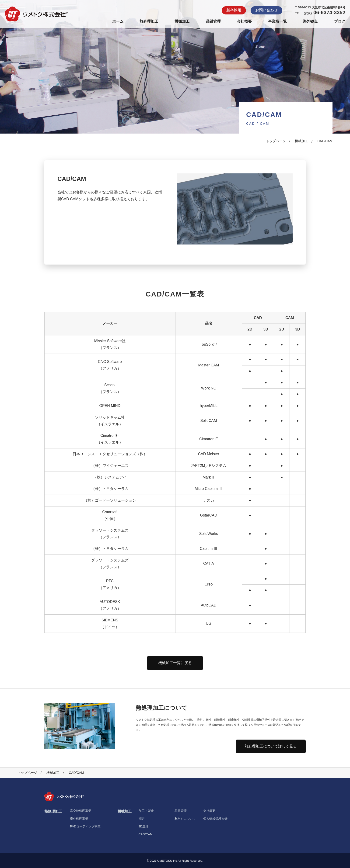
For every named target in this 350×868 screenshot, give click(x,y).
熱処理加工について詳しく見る (271, 746)
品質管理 (213, 21)
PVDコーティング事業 (85, 826)
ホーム (118, 21)
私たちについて (185, 819)
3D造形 (144, 826)
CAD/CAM (146, 834)
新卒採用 (234, 10)
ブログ (340, 21)
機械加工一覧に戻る (175, 663)
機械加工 (182, 21)
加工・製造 (146, 811)
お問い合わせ (266, 10)
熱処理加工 (149, 21)
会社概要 (244, 21)
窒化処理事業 (79, 819)
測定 (142, 819)
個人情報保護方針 (215, 819)
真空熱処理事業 (81, 811)
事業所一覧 (277, 21)
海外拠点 (310, 21)
